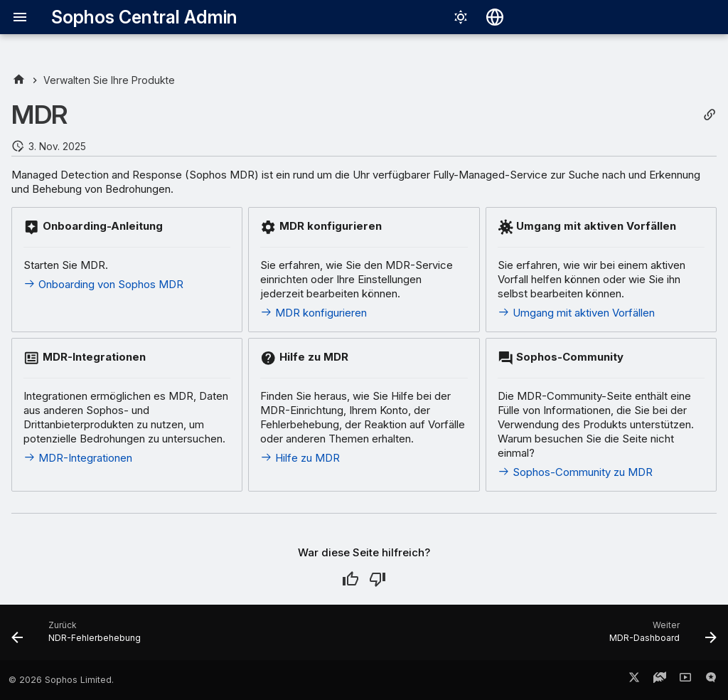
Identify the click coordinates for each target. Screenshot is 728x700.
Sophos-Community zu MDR (575, 472)
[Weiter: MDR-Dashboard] (659, 637)
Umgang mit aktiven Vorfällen (576, 313)
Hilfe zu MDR (300, 458)
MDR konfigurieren (314, 313)
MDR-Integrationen (78, 458)
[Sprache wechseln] (495, 17)
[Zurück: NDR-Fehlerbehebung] (80, 637)
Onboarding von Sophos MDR (103, 284)
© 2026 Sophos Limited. (61, 680)
